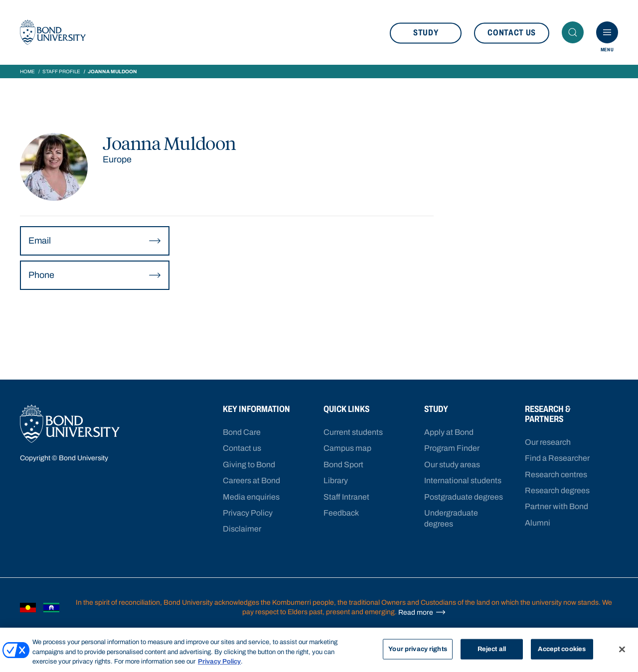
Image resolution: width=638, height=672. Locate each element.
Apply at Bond (449, 432)
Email (95, 241)
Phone (95, 275)
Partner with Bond (557, 506)
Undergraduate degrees (451, 518)
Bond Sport (343, 465)
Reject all (492, 649)
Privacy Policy (248, 513)
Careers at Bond (251, 480)
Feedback (341, 513)
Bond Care (242, 432)
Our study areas (452, 465)
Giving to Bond (249, 465)
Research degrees (557, 490)
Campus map (347, 448)
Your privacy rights (417, 649)
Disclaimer (242, 529)
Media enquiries (251, 497)
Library (336, 480)
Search (576, 32)
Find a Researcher (557, 458)
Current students (353, 432)
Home (27, 71)
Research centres (556, 474)
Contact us (512, 33)
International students (463, 480)
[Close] (622, 649)
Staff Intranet (346, 497)
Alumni (538, 523)
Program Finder (452, 448)
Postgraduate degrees (464, 497)
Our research (548, 442)
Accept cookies (562, 649)
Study (426, 33)
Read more (422, 612)
